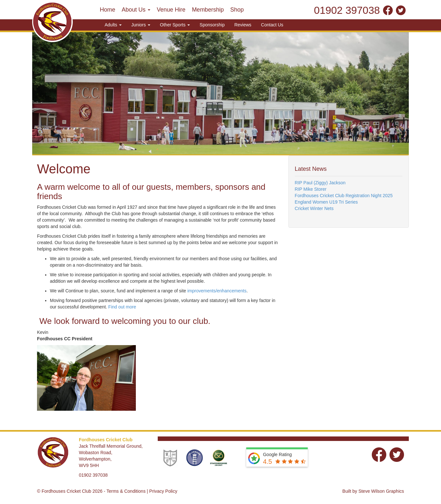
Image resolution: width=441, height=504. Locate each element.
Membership (208, 10)
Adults (113, 25)
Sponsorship (212, 25)
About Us (136, 10)
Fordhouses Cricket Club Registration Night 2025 (344, 196)
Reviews (243, 25)
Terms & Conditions (126, 491)
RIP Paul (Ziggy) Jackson (320, 183)
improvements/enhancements (217, 291)
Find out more (122, 307)
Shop (237, 10)
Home (108, 10)
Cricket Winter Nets (314, 208)
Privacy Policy (163, 491)
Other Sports (175, 25)
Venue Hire (171, 10)
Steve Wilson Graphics (381, 491)
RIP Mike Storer (311, 189)
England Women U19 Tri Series (326, 202)
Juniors (141, 25)
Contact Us (272, 25)
